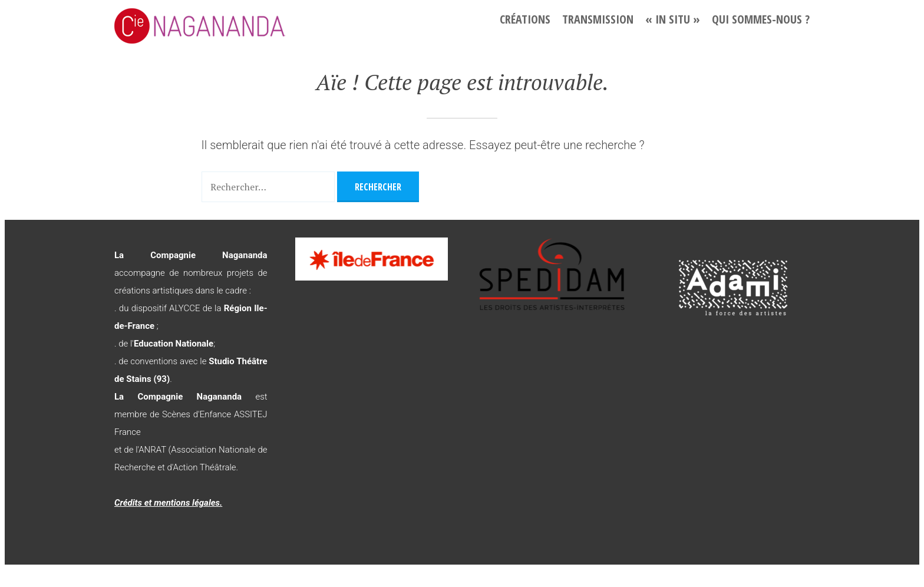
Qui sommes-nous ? (761, 19)
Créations (525, 19)
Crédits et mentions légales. (168, 503)
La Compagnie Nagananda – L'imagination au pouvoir (232, 26)
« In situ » (673, 19)
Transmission (598, 19)
